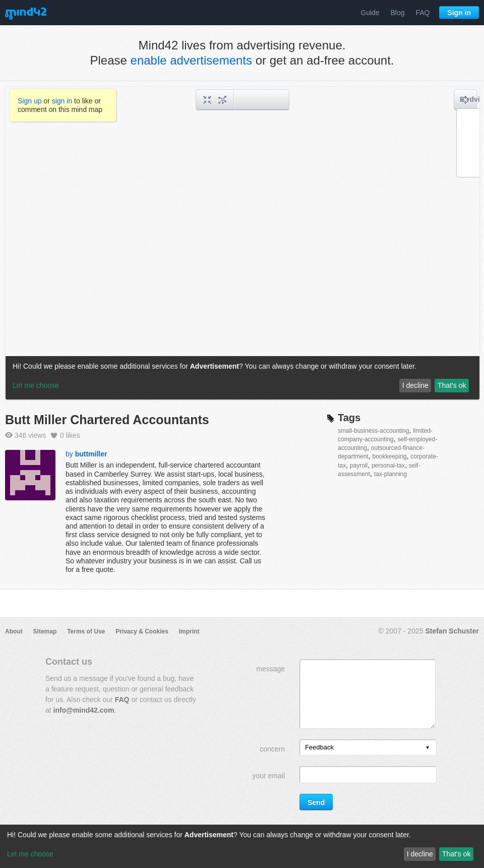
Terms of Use (86, 631)
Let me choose (30, 854)
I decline (420, 854)
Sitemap (45, 631)
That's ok (456, 854)
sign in (62, 101)
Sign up (29, 101)
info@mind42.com (84, 710)
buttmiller (91, 454)
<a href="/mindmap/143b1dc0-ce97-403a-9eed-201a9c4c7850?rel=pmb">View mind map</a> (243, 243)
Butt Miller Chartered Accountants (107, 420)
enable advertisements (191, 60)
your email (268, 776)
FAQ (422, 13)
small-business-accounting (373, 431)
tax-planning (390, 474)
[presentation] (428, 748)
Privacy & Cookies (142, 631)
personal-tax (388, 466)
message (270, 669)
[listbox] (368, 747)
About (14, 631)
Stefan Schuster (452, 631)
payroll (359, 466)
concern (272, 749)
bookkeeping (389, 456)
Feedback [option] (319, 747)
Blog (398, 13)
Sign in (459, 13)
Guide (370, 13)
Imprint (189, 631)
